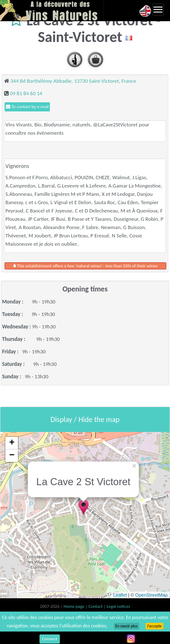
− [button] (12, 456)
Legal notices (118, 606)
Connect (50, 639)
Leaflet (120, 595)
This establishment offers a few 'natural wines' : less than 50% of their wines (85, 266)
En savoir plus (127, 626)
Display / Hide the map (85, 419)
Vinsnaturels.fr (52, 10)
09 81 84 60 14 (26, 93)
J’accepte (154, 626)
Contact (96, 606)
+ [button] (12, 443)
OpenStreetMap (151, 595)
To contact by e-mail (27, 107)
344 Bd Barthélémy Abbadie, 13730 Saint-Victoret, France (73, 81)
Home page (75, 606)
